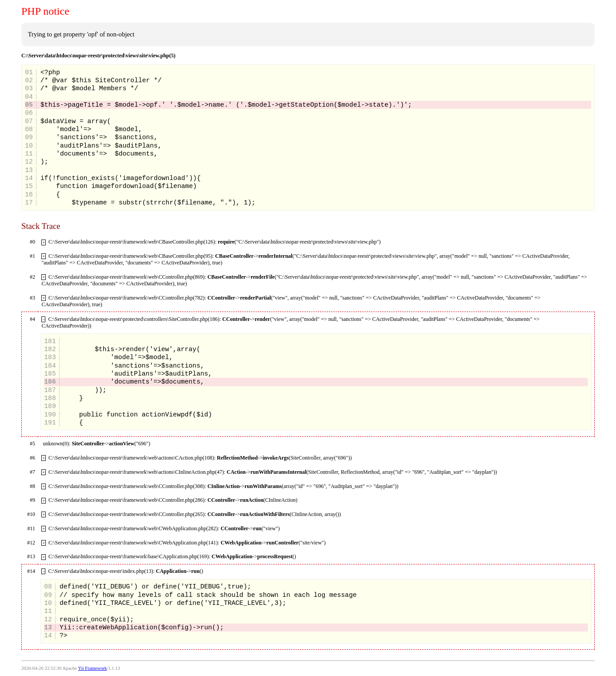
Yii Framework (93, 668)
